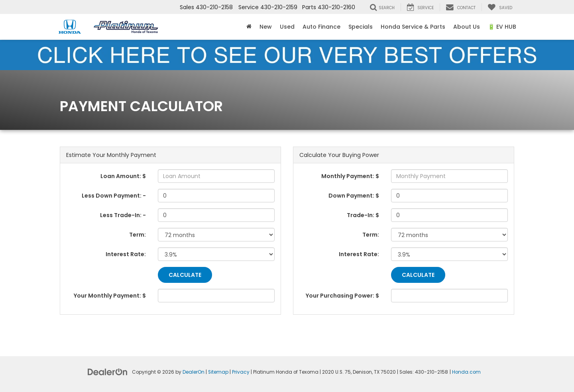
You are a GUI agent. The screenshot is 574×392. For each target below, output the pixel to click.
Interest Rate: (126, 254)
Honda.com (466, 372)
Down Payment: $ (354, 196)
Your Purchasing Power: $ (342, 296)
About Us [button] (467, 27)
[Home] (249, 27)
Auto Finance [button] (321, 27)
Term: (138, 235)
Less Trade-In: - (123, 215)
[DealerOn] (108, 371)
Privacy (241, 372)
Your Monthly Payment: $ (110, 296)
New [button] (266, 27)
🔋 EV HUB (502, 27)
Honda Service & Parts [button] (413, 27)
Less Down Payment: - (114, 196)
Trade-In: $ (363, 215)
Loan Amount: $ (123, 176)
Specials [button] (361, 27)
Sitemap (218, 372)
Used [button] (287, 27)
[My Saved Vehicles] (500, 7)
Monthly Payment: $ (350, 176)
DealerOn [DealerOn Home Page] (194, 372)
